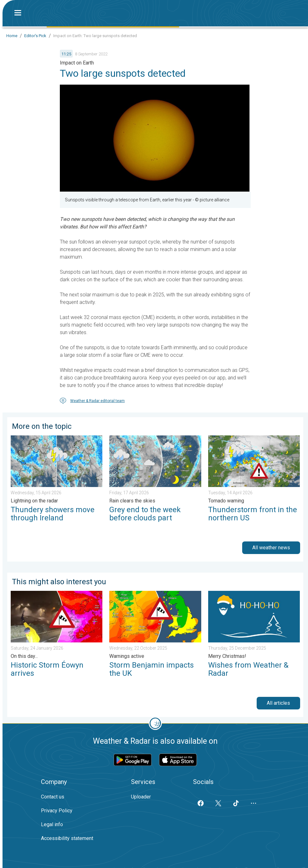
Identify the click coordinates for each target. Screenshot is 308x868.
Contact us (53, 797)
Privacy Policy (57, 811)
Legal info (52, 824)
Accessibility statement (67, 838)
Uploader (141, 797)
